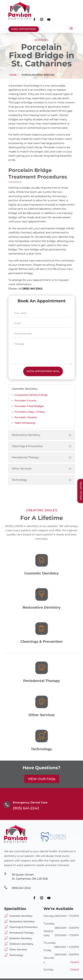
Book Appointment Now (43, 371)
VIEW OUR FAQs (42, 779)
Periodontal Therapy (22, 933)
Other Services (18, 950)
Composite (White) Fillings (31, 395)
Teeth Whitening (25, 423)
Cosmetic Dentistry (21, 916)
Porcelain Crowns (25, 400)
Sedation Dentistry (21, 938)
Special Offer (81, 491)
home (13, 75)
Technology (16, 955)
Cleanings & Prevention (24, 927)
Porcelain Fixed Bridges (38, 75)
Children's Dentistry (21, 944)
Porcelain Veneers (26, 417)
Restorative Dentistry (22, 921)
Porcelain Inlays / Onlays (30, 412)
